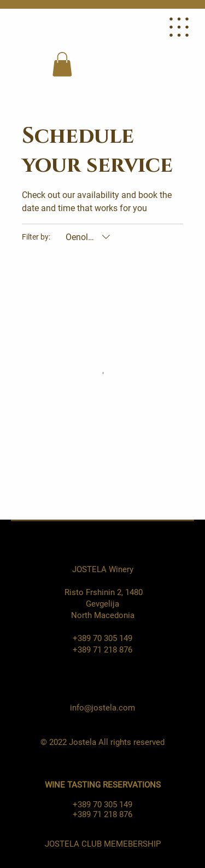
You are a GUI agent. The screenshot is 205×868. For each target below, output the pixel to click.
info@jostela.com (102, 708)
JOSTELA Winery (103, 569)
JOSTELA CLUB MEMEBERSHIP (103, 844)
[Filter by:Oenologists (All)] (89, 237)
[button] (62, 64)
